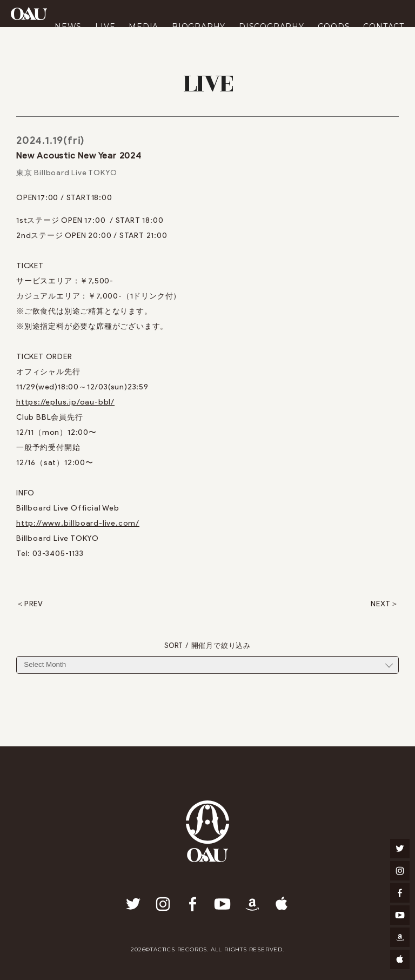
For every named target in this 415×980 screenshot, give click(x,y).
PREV (34, 604)
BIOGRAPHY (199, 27)
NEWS (68, 27)
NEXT (381, 604)
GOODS (334, 27)
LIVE (105, 27)
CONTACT (384, 27)
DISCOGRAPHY (272, 27)
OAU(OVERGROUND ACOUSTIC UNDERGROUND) (29, 14)
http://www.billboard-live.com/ (78, 523)
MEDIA (143, 27)
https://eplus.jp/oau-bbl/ (65, 402)
